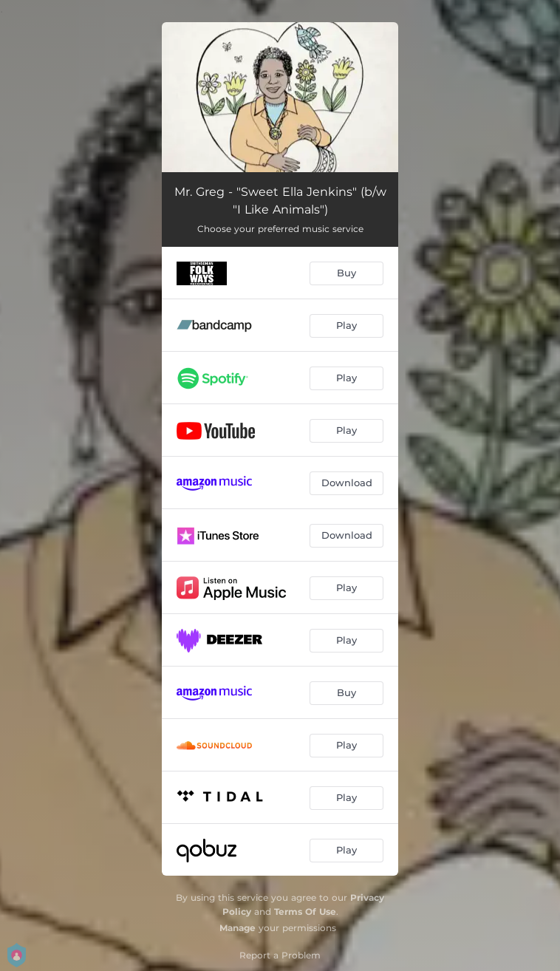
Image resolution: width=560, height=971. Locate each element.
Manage (238, 928)
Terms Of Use (305, 912)
